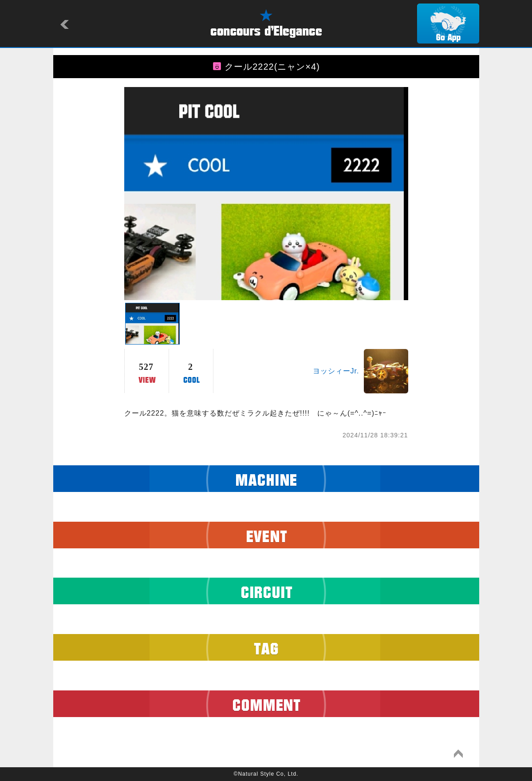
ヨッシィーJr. (336, 371)
